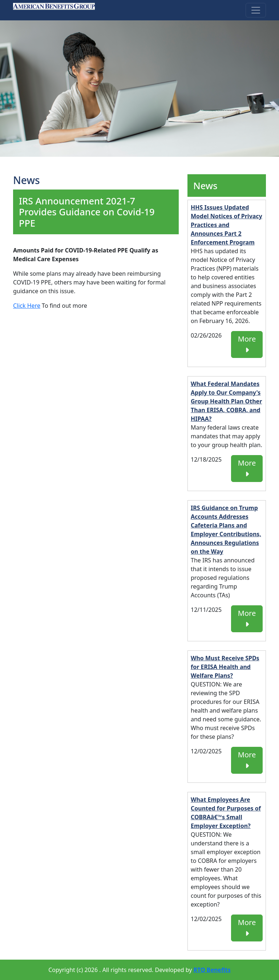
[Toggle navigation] (256, 10)
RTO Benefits (212, 970)
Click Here (27, 306)
